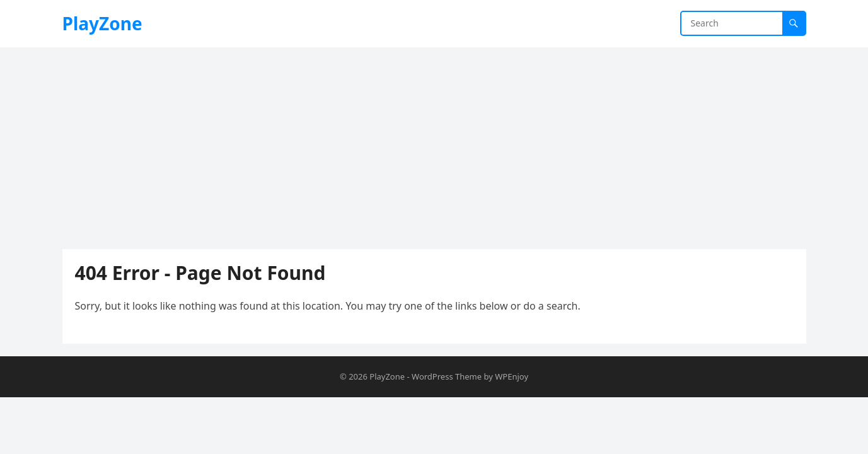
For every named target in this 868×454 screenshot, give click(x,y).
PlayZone (102, 23)
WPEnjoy (512, 376)
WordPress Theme (447, 376)
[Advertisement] (434, 142)
